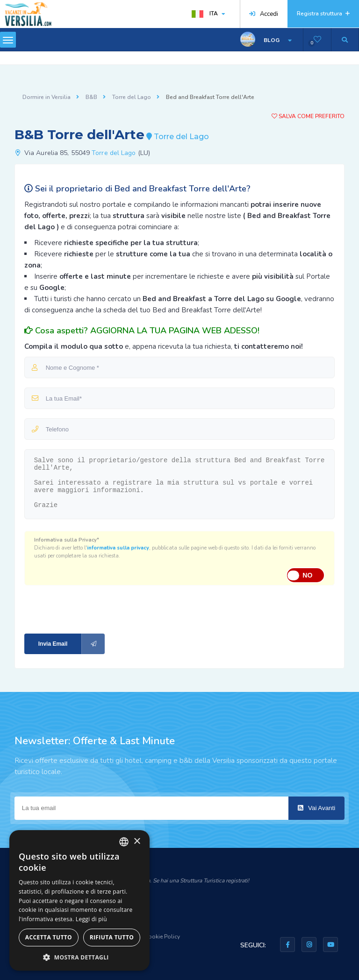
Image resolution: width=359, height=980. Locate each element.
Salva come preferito (308, 116)
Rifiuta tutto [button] (112, 937)
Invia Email (72, 644)
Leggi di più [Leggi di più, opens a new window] (91, 919)
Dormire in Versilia (47, 97)
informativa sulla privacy (118, 548)
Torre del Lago (132, 97)
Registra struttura (323, 14)
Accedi (264, 14)
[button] (79, 957)
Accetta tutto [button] (49, 937)
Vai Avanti (316, 808)
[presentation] (87, 609)
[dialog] (79, 900)
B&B (91, 97)
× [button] (137, 842)
